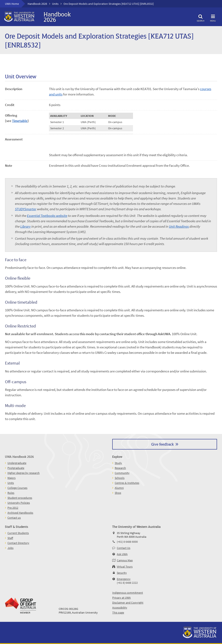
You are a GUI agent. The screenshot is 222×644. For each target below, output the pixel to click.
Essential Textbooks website (47, 216)
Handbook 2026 (37, 4)
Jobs (10, 548)
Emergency (124, 579)
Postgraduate (16, 468)
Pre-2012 (13, 508)
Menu (213, 18)
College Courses (17, 488)
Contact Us (124, 548)
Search (200, 18)
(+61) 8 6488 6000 (127, 542)
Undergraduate (17, 463)
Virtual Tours (125, 567)
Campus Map (125, 560)
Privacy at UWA (121, 598)
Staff (10, 538)
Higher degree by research (24, 473)
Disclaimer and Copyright (128, 603)
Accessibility (120, 608)
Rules (11, 493)
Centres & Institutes (127, 483)
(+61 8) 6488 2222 (127, 583)
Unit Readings (179, 226)
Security (122, 573)
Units (55, 4)
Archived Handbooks (20, 513)
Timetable (20, 121)
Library (26, 226)
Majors (12, 478)
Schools (120, 478)
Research (120, 468)
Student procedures (20, 498)
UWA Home (12, 4)
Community (122, 473)
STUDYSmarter (26, 209)
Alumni (119, 488)
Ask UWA (122, 554)
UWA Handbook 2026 (19, 456)
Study (118, 463)
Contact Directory (18, 543)
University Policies (19, 503)
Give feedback (162, 444)
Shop (118, 493)
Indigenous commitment (128, 593)
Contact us (14, 518)
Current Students (18, 533)
